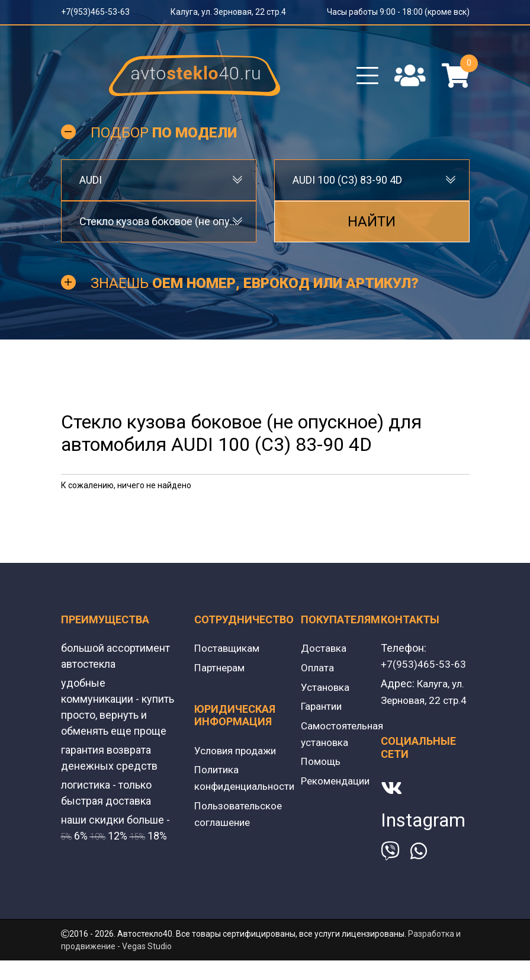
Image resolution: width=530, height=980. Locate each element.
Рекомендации (338, 782)
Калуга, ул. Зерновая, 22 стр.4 (228, 12)
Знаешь (255, 288)
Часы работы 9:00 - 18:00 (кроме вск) (398, 12)
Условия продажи (238, 754)
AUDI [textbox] (91, 185)
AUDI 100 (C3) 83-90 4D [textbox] (347, 185)
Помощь (322, 763)
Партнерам (221, 672)
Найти (372, 226)
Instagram (423, 840)
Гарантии (323, 710)
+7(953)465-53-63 (95, 12)
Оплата (318, 672)
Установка (326, 691)
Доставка (324, 653)
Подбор (164, 137)
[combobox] (159, 185)
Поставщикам (229, 653)
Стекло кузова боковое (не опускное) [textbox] (159, 226)
